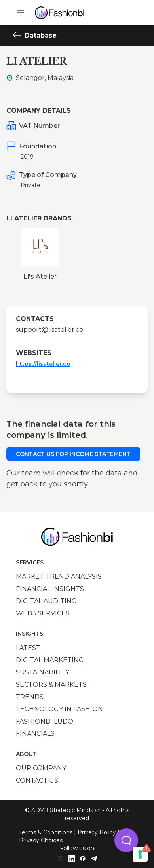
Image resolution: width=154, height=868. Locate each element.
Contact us (37, 780)
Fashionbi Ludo (45, 721)
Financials (35, 734)
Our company (41, 768)
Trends (30, 697)
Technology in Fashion (59, 709)
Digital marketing (50, 660)
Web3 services (43, 613)
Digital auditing (46, 601)
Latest (28, 648)
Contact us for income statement (73, 454)
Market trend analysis (59, 576)
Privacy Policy (97, 832)
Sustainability (43, 672)
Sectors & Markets (51, 685)
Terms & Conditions (46, 832)
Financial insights (50, 589)
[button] (126, 840)
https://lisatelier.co (43, 364)
